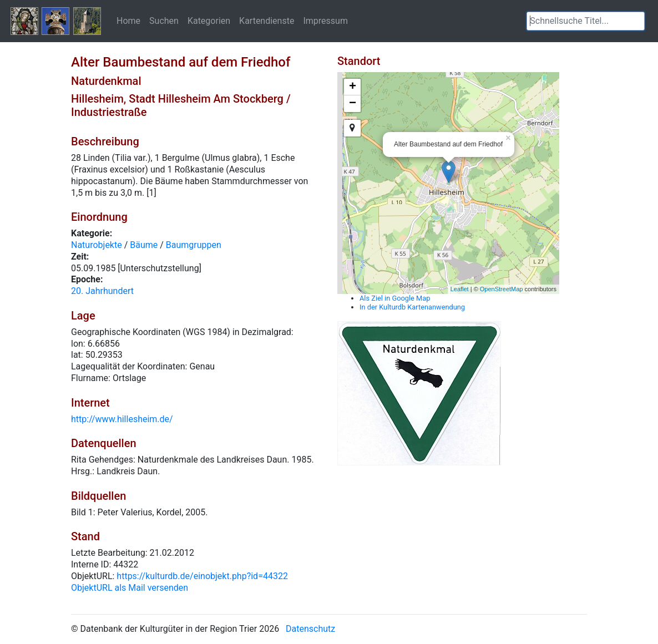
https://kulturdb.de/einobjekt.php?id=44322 (202, 576)
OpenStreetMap (502, 289)
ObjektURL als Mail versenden (130, 588)
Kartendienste (267, 21)
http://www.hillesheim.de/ (122, 419)
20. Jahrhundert (102, 291)
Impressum (325, 21)
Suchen (164, 21)
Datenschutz (310, 629)
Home (128, 21)
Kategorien (209, 21)
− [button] (353, 104)
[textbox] (586, 21)
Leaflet (460, 289)
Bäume (144, 245)
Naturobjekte (97, 245)
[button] (636, 21)
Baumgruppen (194, 245)
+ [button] (353, 87)
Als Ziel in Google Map (395, 298)
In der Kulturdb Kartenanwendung (412, 307)
